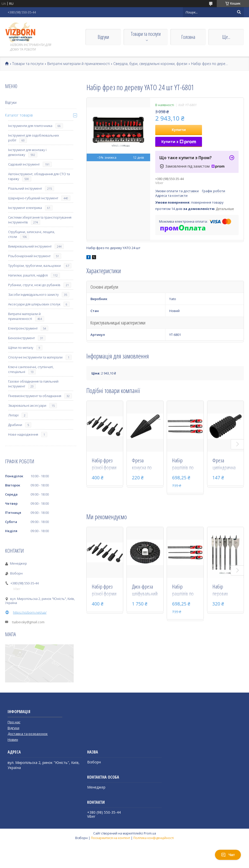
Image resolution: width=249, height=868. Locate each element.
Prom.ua (150, 833)
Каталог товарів (19, 115)
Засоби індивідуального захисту (33, 294)
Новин (13, 740)
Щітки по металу (21, 348)
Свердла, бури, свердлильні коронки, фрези (150, 64)
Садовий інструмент (24, 164)
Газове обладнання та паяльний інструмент (33, 384)
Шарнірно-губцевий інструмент (33, 198)
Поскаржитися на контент (111, 838)
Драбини (15, 425)
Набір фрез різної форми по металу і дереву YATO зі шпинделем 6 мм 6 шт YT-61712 (105, 464)
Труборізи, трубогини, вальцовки (34, 266)
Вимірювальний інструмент (30, 246)
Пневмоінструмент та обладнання (35, 396)
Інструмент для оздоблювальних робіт (34, 138)
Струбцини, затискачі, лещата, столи (32, 234)
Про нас (14, 722)
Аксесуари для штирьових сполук (34, 304)
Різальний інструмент (25, 188)
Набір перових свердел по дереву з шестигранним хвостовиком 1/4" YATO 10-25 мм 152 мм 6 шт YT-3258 (225, 591)
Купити (179, 130)
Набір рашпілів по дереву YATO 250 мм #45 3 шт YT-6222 (184, 464)
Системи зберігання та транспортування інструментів (40, 220)
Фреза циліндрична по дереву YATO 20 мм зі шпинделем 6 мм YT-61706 (224, 464)
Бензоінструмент (21, 338)
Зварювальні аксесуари (27, 405)
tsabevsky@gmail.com (28, 622)
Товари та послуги (146, 34)
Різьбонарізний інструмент (29, 256)
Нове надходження (23, 434)
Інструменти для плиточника (30, 126)
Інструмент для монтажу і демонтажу (27, 152)
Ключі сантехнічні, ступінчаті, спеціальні (31, 369)
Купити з (179, 142)
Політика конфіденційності (154, 838)
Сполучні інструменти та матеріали (35, 357)
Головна (188, 37)
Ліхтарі (13, 415)
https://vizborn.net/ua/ (30, 612)
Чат (228, 855)
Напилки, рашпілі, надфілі (28, 275)
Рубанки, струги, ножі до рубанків (34, 285)
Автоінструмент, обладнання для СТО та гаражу (39, 176)
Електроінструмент (23, 328)
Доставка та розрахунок (28, 734)
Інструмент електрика (25, 208)
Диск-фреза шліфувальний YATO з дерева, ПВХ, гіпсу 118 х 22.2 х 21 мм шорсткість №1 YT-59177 (145, 591)
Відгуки (103, 37)
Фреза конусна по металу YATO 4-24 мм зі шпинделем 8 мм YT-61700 (145, 464)
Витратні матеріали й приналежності (79, 64)
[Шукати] (239, 12)
